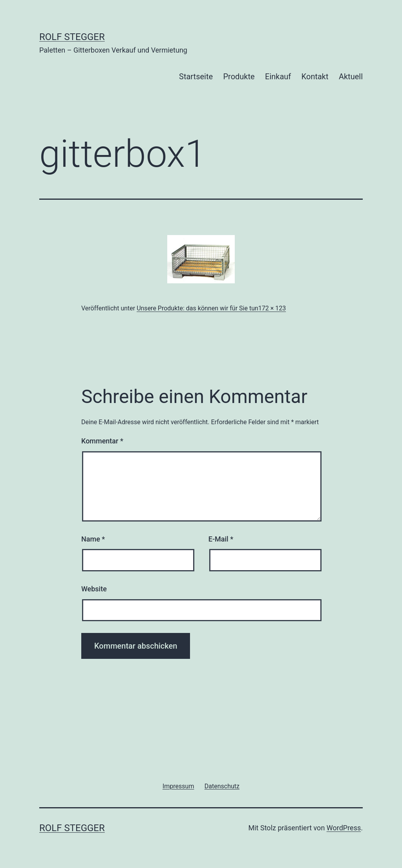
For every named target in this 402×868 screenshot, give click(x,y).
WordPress (344, 828)
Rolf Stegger (72, 37)
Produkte (239, 77)
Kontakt (315, 77)
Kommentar (102, 441)
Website (94, 589)
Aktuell (351, 77)
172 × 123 (272, 308)
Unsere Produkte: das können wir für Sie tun (197, 308)
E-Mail (221, 539)
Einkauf (278, 77)
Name (93, 539)
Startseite (196, 77)
